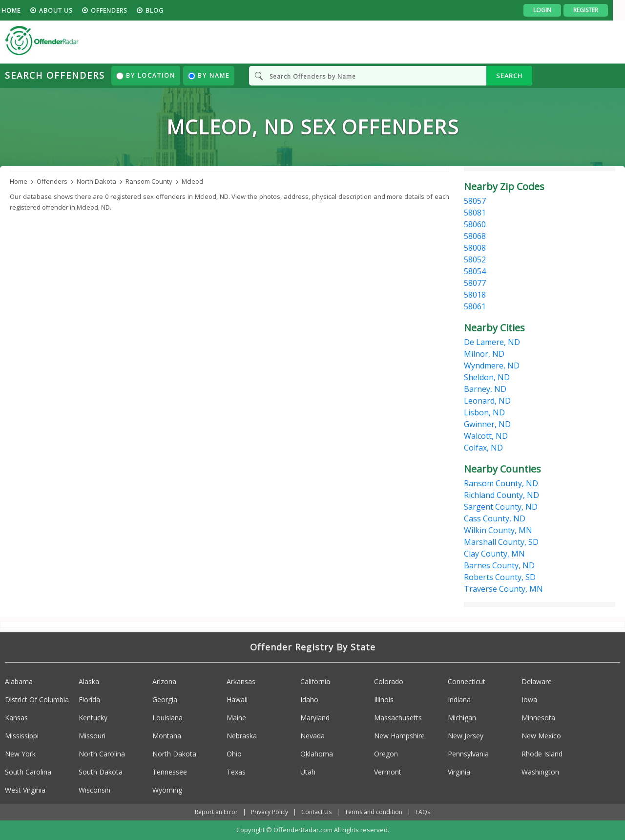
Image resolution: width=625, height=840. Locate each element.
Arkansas (241, 682)
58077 (475, 283)
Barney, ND (485, 389)
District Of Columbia (37, 700)
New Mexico (541, 736)
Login (554, 10)
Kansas (16, 718)
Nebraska (242, 736)
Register (598, 10)
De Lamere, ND (492, 342)
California (315, 682)
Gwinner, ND (487, 424)
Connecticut (467, 682)
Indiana (459, 700)
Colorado (389, 682)
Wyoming (167, 790)
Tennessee (170, 772)
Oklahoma (317, 754)
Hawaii (237, 700)
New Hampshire (399, 736)
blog (167, 11)
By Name (209, 75)
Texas (236, 772)
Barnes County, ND (499, 565)
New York (20, 754)
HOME (23, 11)
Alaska (89, 682)
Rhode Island (542, 754)
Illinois (384, 700)
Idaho (309, 700)
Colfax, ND (483, 448)
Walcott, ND (486, 436)
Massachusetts (398, 718)
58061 (475, 306)
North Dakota (174, 754)
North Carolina (102, 754)
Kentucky (93, 718)
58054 (475, 271)
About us (68, 11)
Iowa (529, 700)
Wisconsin (94, 790)
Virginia (459, 772)
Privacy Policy (270, 812)
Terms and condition (374, 812)
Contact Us (316, 812)
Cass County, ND (495, 518)
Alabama (19, 682)
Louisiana (167, 718)
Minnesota (538, 718)
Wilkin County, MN (498, 530)
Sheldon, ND (487, 377)
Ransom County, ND (501, 483)
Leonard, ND (487, 401)
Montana (167, 736)
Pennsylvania (468, 754)
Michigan (462, 718)
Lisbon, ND (484, 412)
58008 (475, 248)
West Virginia (25, 790)
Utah (308, 772)
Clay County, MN (494, 554)
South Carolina (28, 772)
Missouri (92, 736)
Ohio (234, 754)
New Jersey (466, 736)
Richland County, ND (501, 495)
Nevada (312, 736)
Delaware (537, 682)
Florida (89, 700)
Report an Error (216, 812)
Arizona (164, 682)
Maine (236, 718)
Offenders (121, 11)
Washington (540, 772)
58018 (475, 295)
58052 (475, 259)
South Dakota (101, 772)
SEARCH (509, 76)
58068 (475, 236)
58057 (475, 201)
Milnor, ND (484, 354)
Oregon (386, 754)
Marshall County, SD (501, 542)
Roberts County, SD (500, 577)
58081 (475, 213)
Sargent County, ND (501, 507)
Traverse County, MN (503, 589)
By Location (146, 75)
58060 (475, 224)
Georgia (165, 700)
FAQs (423, 812)
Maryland (315, 718)
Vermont (388, 772)
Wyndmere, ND (492, 366)
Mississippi (22, 736)
